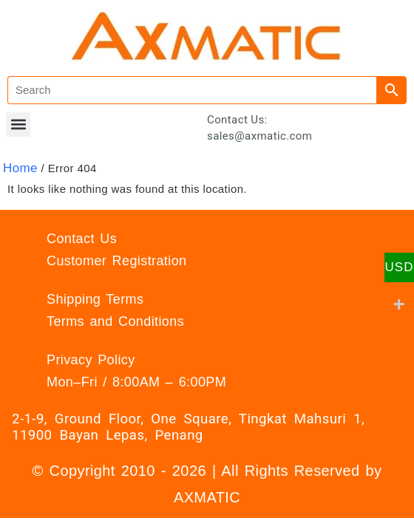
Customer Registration (116, 261)
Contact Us (82, 239)
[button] (18, 125)
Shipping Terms (95, 299)
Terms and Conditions (115, 321)
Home (20, 168)
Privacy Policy (91, 360)
